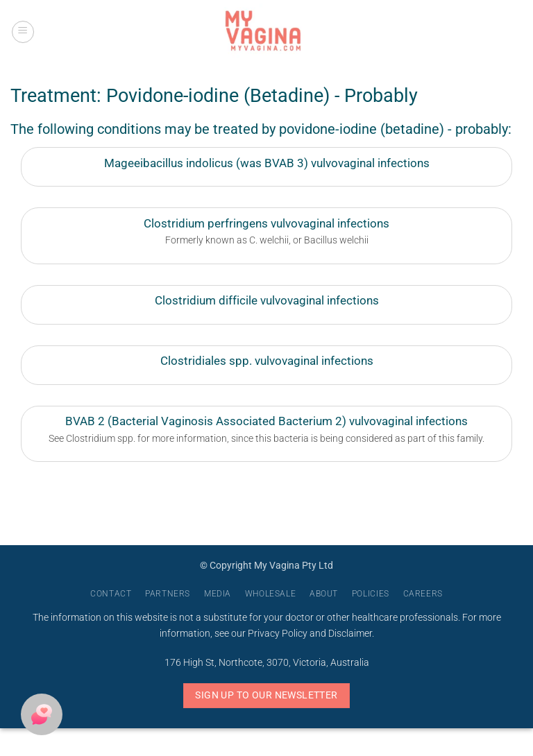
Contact (111, 594)
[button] (23, 32)
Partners (168, 594)
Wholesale (271, 594)
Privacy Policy (278, 634)
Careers (423, 594)
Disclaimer (350, 634)
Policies (371, 594)
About (324, 594)
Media (218, 594)
